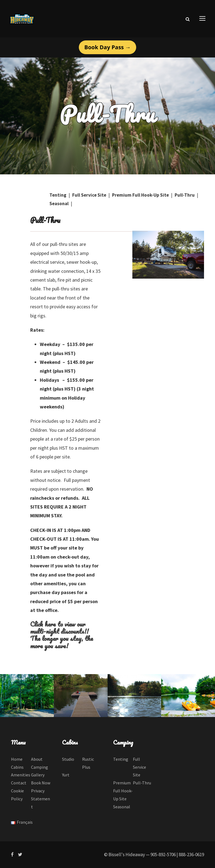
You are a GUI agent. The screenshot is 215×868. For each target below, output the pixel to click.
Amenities (21, 775)
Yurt (66, 775)
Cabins (17, 767)
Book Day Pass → (107, 47)
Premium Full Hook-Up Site (140, 195)
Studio (68, 759)
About (37, 759)
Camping (40, 767)
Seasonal (59, 204)
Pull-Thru (185, 195)
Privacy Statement (41, 799)
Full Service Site (89, 195)
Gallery (38, 775)
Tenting (58, 195)
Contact (19, 783)
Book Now (41, 783)
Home (17, 759)
